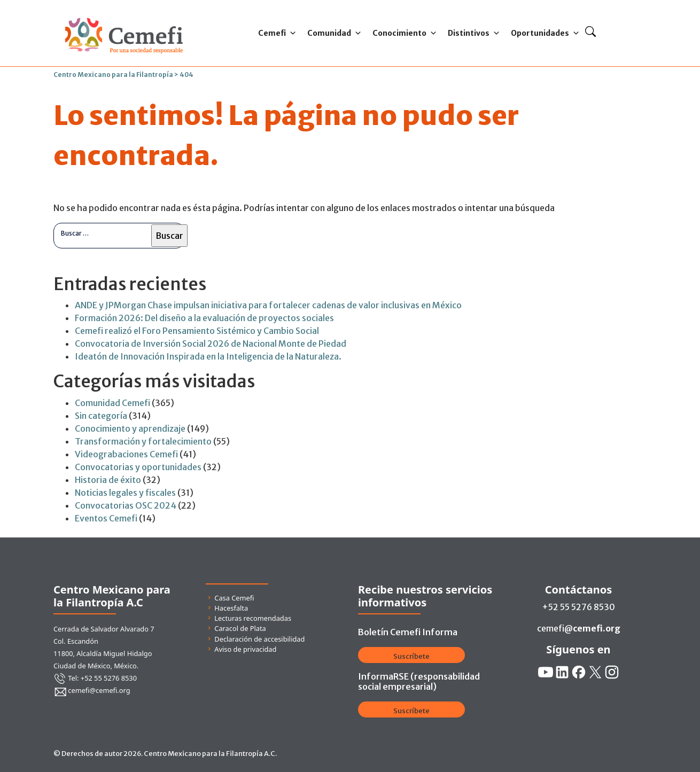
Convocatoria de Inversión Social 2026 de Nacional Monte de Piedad (211, 344)
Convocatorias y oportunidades (138, 467)
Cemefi (277, 33)
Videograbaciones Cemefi (126, 454)
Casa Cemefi (234, 598)
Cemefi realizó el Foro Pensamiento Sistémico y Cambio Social (197, 331)
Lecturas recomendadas (253, 618)
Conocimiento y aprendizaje (130, 428)
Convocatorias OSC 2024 (126, 505)
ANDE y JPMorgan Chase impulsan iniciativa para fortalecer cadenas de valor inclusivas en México (268, 305)
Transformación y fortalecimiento (143, 441)
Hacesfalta (231, 608)
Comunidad (335, 33)
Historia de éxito (108, 480)
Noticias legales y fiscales (125, 493)
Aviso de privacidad (245, 649)
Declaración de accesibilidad (259, 639)
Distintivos (474, 33)
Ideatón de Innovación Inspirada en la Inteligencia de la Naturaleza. (208, 356)
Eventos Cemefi (106, 518)
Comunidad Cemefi (112, 403)
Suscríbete (411, 656)
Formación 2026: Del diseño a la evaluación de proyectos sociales (204, 318)
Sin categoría (101, 416)
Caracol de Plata (240, 628)
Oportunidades (545, 33)
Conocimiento (405, 33)
